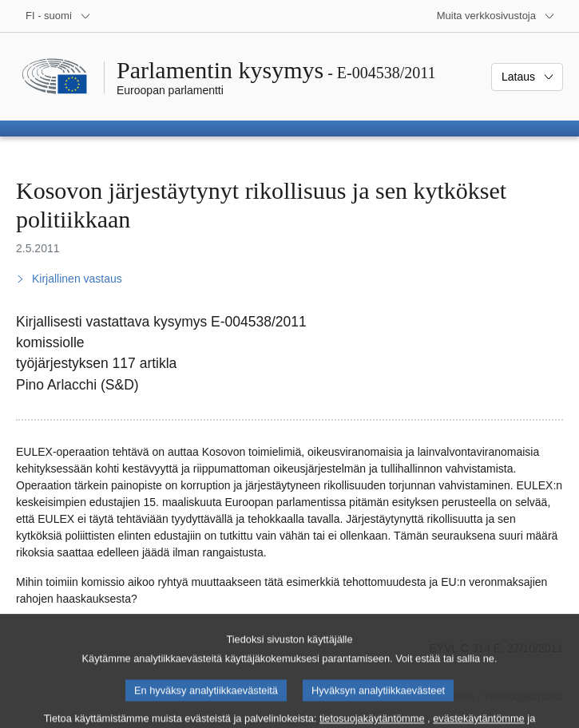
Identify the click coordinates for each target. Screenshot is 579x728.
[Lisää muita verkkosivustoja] (496, 16)
